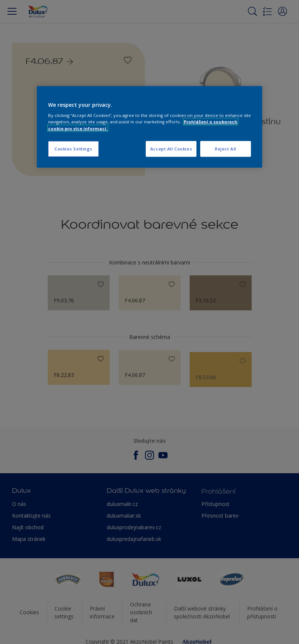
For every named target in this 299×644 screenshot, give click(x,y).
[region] (149, 127)
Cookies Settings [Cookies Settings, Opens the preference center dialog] (73, 148)
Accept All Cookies (171, 148)
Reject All (226, 148)
